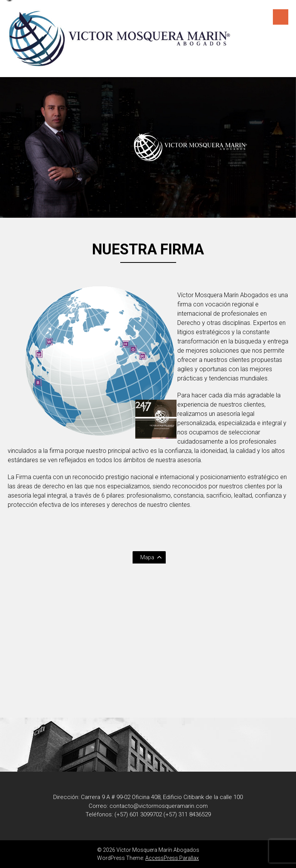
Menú (281, 17)
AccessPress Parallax (172, 858)
